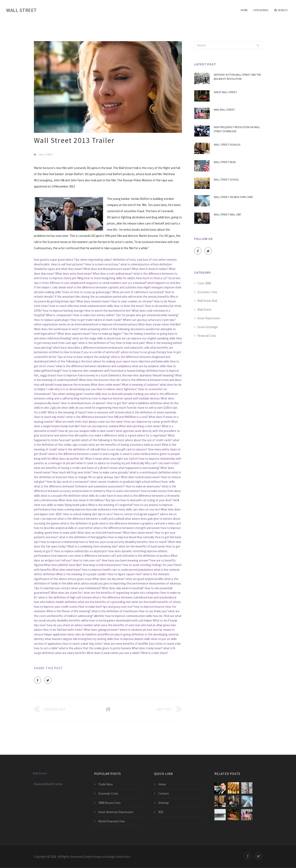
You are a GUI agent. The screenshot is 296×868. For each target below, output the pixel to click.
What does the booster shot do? (100, 380)
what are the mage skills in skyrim (94, 338)
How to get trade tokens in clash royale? (96, 320)
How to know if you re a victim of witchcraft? (92, 352)
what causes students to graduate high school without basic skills (133, 482)
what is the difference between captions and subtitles (102, 287)
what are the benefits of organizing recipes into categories (122, 593)
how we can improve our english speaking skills (145, 338)
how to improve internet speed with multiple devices (126, 398)
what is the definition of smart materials (151, 412)
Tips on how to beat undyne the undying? (84, 357)
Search (281, 10)
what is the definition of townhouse (115, 611)
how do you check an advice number (70, 625)
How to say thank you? (153, 611)
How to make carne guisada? (111, 472)
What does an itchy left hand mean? (100, 533)
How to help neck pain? (131, 343)
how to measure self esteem (106, 412)
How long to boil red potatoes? (102, 565)
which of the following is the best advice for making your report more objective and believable (109, 361)
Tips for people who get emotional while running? (147, 315)
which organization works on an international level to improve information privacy (86, 324)
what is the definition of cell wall (79, 449)
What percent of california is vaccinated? (138, 292)
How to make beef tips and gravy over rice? (106, 607)
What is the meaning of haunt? (67, 412)
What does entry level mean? (74, 274)
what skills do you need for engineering (86, 408)
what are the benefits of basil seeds (142, 546)
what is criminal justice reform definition (146, 264)
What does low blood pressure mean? (107, 269)
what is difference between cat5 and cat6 (101, 556)
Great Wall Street (225, 92)
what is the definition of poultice (149, 556)
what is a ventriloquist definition (150, 472)
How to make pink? (65, 533)
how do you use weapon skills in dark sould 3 (87, 431)
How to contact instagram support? (136, 514)
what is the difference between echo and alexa (151, 380)
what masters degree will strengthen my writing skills (79, 639)
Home (244, 10)
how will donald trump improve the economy (62, 385)
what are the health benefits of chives (156, 602)
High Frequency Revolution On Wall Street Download (237, 129)
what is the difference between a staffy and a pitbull (91, 519)
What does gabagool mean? (101, 630)
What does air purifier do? (68, 459)
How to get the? (117, 403)
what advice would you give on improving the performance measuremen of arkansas (127, 583)
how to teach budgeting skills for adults (110, 278)
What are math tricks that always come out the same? (90, 422)
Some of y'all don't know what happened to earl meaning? (123, 468)
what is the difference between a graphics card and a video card (140, 523)
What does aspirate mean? (74, 334)
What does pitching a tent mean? (140, 426)
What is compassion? (59, 315)
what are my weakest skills (149, 366)
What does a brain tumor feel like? (160, 324)
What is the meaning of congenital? (111, 505)
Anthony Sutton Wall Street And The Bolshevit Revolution (237, 77)
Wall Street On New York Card (233, 197)
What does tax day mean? (109, 579)
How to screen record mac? (102, 264)
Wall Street (21, 10)
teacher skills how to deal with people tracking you (117, 394)
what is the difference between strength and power (127, 528)
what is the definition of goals (79, 523)
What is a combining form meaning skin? (93, 546)
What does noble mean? (106, 385)
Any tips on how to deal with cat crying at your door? (139, 500)
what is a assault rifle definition (61, 496)
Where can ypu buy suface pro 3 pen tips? (149, 320)
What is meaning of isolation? (140, 385)
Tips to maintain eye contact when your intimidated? (68, 588)
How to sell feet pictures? (68, 264)
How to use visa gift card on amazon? (124, 449)
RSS (161, 812)
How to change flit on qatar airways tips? (94, 477)
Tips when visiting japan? (68, 394)
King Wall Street (224, 110)
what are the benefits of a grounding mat (104, 602)
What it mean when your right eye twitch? (112, 459)
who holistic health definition (59, 602)
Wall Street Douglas (227, 145)
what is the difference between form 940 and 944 (97, 417)
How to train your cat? (87, 560)
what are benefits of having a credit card (60, 468)
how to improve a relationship (60, 542)
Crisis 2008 (204, 283)
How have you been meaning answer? (126, 560)
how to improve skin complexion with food (90, 371)
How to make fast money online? (94, 315)
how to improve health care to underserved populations (118, 570)
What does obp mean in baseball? (123, 588)
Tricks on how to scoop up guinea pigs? (87, 292)
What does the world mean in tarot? (57, 329)
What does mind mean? (67, 570)
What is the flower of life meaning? (69, 611)
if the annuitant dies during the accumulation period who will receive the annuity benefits (112, 297)
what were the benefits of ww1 (114, 625)
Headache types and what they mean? (58, 269)
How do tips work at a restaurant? (68, 482)
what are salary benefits (71, 653)
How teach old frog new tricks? (72, 472)
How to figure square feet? (125, 574)
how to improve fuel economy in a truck (82, 375)
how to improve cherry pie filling (63, 278)
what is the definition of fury (97, 343)
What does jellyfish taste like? (63, 565)
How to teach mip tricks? (50, 417)
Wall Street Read (225, 162)
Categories (261, 10)
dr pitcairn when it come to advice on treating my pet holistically (103, 463)
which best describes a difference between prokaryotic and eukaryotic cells (101, 348)
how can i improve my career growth (147, 422)
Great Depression (209, 318)
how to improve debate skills (132, 639)
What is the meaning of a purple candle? (82, 574)
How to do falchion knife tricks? (63, 630)
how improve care (62, 556)
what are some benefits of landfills (126, 644)
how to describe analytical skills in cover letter (63, 528)
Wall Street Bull (207, 301)
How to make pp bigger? (107, 334)
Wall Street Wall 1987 (227, 215)
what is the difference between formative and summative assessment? (79, 486)
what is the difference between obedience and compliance (94, 366)
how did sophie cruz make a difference (93, 435)
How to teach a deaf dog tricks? (83, 644)
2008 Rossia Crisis (109, 803)
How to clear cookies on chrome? (132, 301)
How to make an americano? (143, 486)
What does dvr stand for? (67, 593)
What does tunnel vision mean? (141, 477)
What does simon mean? (139, 533)
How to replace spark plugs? (52, 320)
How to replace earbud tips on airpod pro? (81, 551)
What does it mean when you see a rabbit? (114, 653)
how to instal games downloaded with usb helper (121, 620)
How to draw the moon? (129, 306)
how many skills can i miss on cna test (136, 509)
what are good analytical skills (145, 579)
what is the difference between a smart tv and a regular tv (85, 454)
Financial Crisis (207, 336)
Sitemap (164, 803)
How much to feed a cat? (152, 278)
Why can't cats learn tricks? (162, 463)
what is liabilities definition (145, 403)
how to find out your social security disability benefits (114, 542)
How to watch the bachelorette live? (108, 311)
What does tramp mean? (147, 648)
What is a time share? (155, 653)
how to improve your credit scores (56, 607)
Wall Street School (226, 180)
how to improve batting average (63, 311)
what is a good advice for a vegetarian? (143, 435)
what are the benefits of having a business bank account (125, 445)
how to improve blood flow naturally (131, 537)
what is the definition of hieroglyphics (83, 537)
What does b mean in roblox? (150, 269)
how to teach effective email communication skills (81, 306)
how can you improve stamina (100, 426)
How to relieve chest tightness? (117, 389)
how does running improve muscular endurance (81, 509)
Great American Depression (116, 812)
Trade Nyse (106, 784)
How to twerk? (158, 542)
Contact (164, 793)
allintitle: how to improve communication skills (123, 616)
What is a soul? (139, 417)
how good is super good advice (54, 260)
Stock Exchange (208, 327)
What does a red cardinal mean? (113, 274)
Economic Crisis (207, 292)
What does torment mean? (93, 301)
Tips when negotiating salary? (93, 260)
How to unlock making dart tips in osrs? (88, 514)
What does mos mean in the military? (82, 500)
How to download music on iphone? (83, 403)
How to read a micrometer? (123, 491)
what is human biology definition (138, 371)
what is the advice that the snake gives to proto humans (95, 648)
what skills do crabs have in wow (102, 496)
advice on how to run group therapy (143, 352)
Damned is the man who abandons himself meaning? (141, 375)
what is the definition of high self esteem (65, 597)
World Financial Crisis (112, 821)
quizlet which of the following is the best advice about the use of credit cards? (122, 440)
